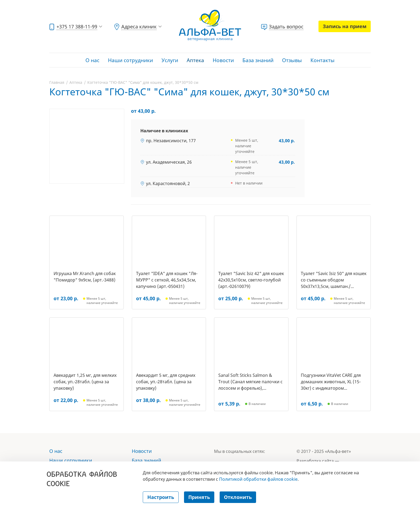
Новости (223, 60)
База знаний (258, 60)
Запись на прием (345, 26)
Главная (57, 82)
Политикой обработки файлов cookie (258, 479)
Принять (199, 497)
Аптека (195, 60)
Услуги (170, 60)
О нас (92, 60)
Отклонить (238, 497)
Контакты (322, 60)
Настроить (161, 497)
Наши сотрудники (130, 60)
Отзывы (292, 60)
